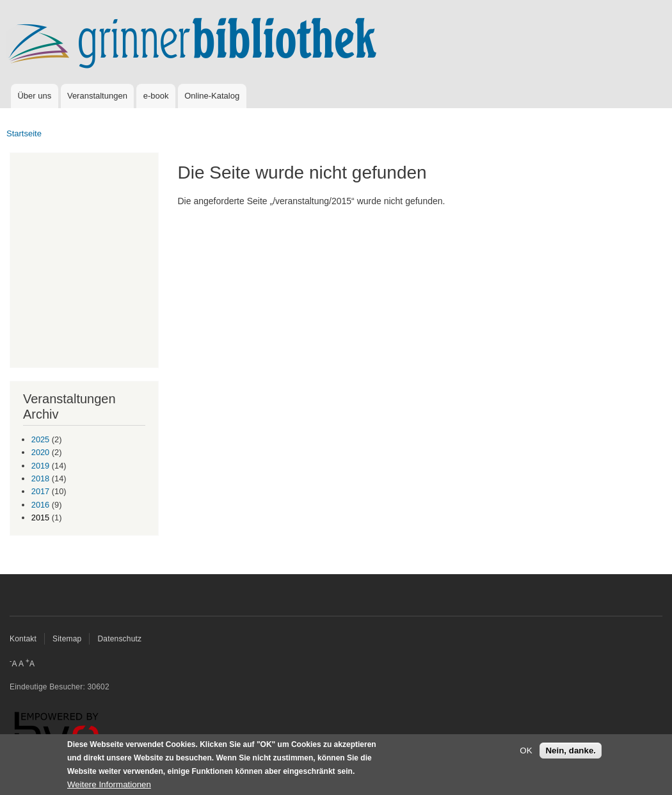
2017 (40, 491)
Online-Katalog (212, 96)
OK (526, 751)
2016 (40, 505)
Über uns (34, 96)
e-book (156, 96)
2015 (40, 518)
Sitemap (67, 639)
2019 (40, 466)
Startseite (24, 133)
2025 (40, 439)
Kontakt (23, 639)
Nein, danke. (571, 751)
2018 (40, 478)
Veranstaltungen (97, 96)
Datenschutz (119, 639)
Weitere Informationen (109, 784)
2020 (40, 452)
